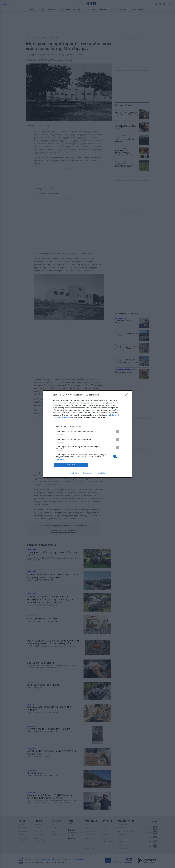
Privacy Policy (100, 473)
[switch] (116, 431)
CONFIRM (71, 465)
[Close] (128, 395)
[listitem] (88, 426)
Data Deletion (74, 473)
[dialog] (88, 434)
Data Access (87, 473)
